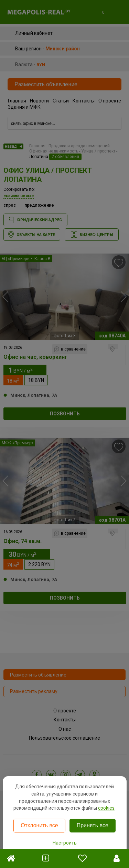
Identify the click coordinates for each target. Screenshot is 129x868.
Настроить (65, 843)
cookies (106, 808)
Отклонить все (39, 825)
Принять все (93, 825)
